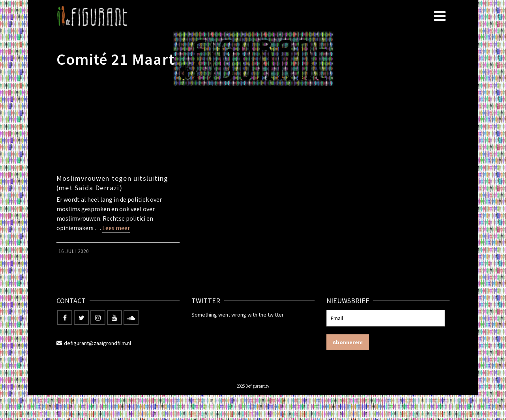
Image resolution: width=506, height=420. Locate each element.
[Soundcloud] (131, 317)
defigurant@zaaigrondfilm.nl (94, 343)
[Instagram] (98, 317)
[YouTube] (114, 317)
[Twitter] (81, 317)
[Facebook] (65, 317)
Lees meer (116, 228)
